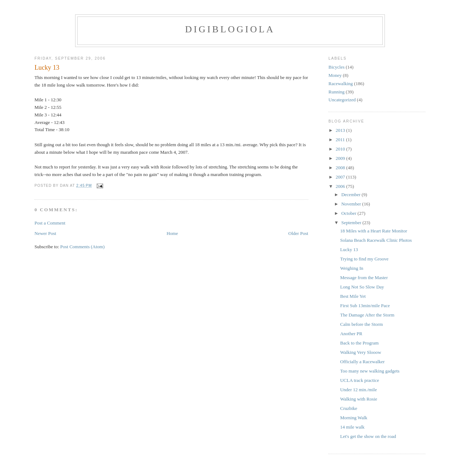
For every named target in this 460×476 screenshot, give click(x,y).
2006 (341, 186)
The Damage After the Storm (367, 315)
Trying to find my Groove (364, 259)
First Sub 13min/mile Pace (365, 306)
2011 (341, 140)
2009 (341, 158)
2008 (341, 168)
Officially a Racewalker (362, 362)
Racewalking (341, 84)
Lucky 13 (47, 68)
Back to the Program (359, 343)
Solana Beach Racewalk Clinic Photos (376, 240)
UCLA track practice (359, 380)
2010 (341, 149)
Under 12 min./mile (358, 390)
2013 (341, 130)
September (352, 223)
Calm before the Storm (361, 324)
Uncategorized (342, 100)
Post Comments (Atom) (83, 247)
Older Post (298, 233)
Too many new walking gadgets (370, 371)
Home (172, 233)
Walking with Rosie (358, 399)
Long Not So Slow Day (362, 287)
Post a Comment (50, 223)
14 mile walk (352, 427)
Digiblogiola (230, 29)
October (349, 213)
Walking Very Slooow (360, 352)
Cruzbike (349, 408)
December (352, 195)
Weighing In (351, 268)
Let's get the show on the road (368, 436)
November (352, 204)
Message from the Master (364, 278)
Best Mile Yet (353, 296)
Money (335, 75)
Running (337, 92)
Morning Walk (354, 418)
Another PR (351, 334)
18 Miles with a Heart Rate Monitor (373, 231)
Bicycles (337, 67)
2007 (341, 177)
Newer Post (45, 233)
